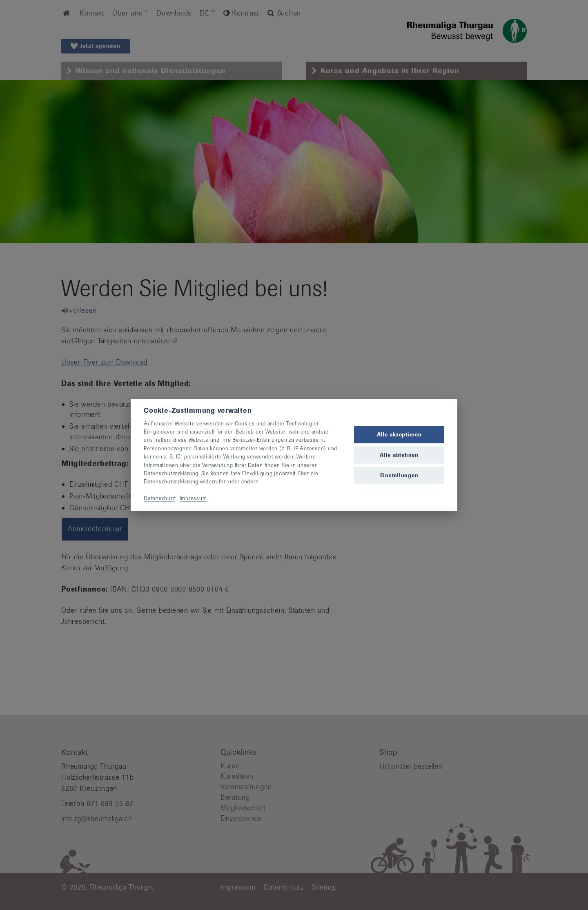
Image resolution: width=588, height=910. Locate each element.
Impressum (193, 498)
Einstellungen (399, 475)
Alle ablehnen (399, 455)
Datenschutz (159, 498)
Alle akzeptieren (399, 434)
